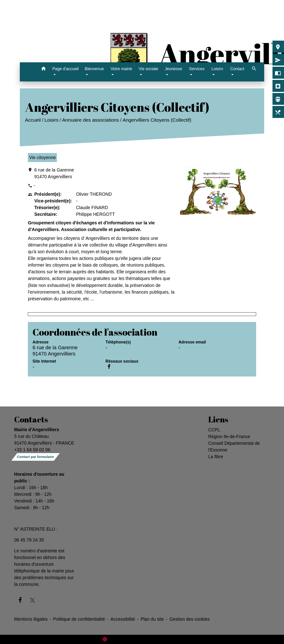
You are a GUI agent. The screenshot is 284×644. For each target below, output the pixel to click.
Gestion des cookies (190, 619)
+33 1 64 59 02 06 (32, 450)
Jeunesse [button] (174, 69)
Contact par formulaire (36, 457)
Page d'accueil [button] (65, 69)
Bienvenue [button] (94, 69)
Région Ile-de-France (229, 436)
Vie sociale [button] (148, 69)
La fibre (216, 457)
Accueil (33, 120)
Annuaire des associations (91, 120)
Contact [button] (237, 69)
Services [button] (197, 69)
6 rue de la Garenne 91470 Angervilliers (54, 173)
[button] (43, 69)
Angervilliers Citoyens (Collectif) (157, 120)
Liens (218, 419)
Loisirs (51, 120)
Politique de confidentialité (79, 619)
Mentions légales (31, 619)
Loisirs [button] (217, 69)
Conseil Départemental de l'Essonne (234, 447)
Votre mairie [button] (121, 69)
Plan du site (152, 619)
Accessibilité (123, 619)
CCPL (214, 430)
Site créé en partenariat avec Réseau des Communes (142, 639)
